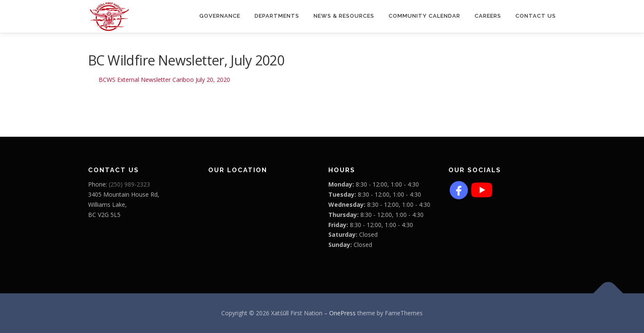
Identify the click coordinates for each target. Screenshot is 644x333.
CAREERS (488, 16)
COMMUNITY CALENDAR (424, 16)
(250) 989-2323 (129, 184)
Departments (277, 16)
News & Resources (344, 16)
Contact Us (536, 16)
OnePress (342, 313)
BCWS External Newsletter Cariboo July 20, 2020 (164, 80)
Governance (220, 16)
